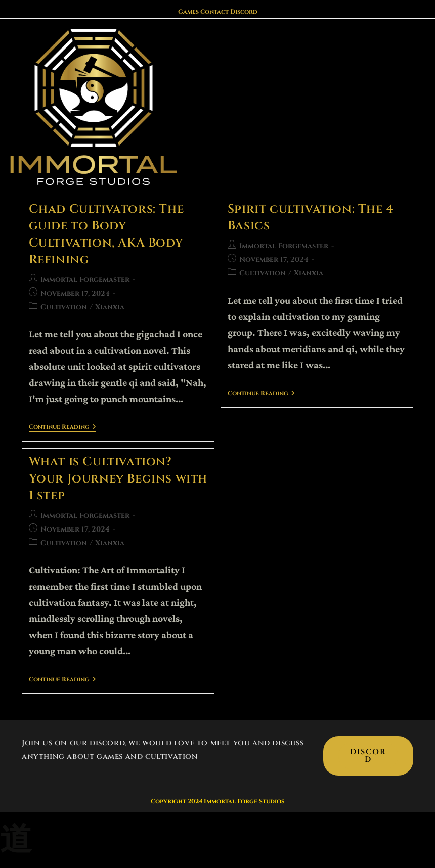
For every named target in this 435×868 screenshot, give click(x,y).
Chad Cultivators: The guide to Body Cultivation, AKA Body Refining (106, 235)
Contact (214, 12)
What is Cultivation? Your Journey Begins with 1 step (118, 479)
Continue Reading (62, 428)
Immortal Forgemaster (85, 280)
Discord (244, 12)
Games (188, 12)
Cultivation (64, 307)
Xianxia (110, 307)
